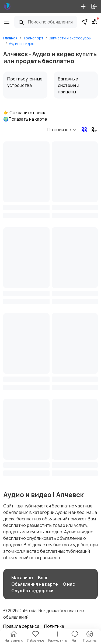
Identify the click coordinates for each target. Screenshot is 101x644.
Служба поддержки (32, 591)
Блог (43, 578)
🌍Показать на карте (25, 119)
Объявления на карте (35, 584)
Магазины (22, 578)
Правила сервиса (21, 626)
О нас (69, 584)
